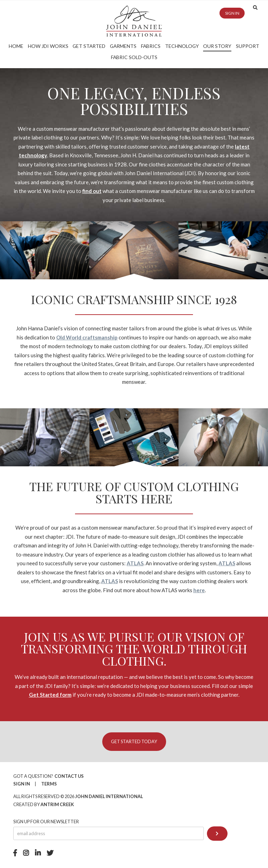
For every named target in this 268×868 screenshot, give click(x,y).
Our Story (217, 46)
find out (92, 191)
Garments (123, 46)
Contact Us (69, 776)
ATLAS (135, 563)
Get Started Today (134, 741)
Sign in (232, 13)
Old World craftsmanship (87, 337)
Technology (182, 46)
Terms (49, 784)
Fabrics (151, 46)
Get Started (89, 46)
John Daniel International (109, 796)
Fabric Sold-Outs (134, 57)
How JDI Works (48, 46)
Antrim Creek (57, 804)
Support (248, 46)
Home (16, 46)
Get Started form (50, 695)
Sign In (22, 784)
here (199, 590)
